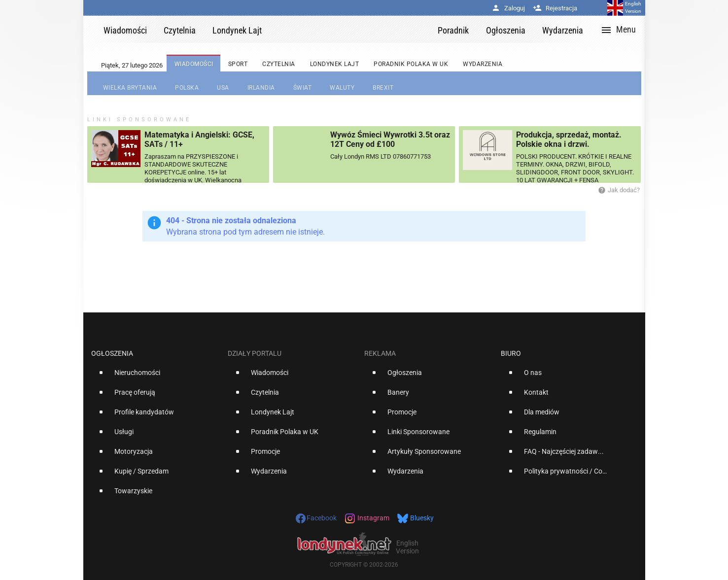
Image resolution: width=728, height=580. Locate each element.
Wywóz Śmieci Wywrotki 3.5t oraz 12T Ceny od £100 (390, 139)
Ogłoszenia (112, 353)
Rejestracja (555, 8)
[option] (156, 376)
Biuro (511, 353)
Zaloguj (508, 8)
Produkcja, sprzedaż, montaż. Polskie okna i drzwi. (569, 139)
